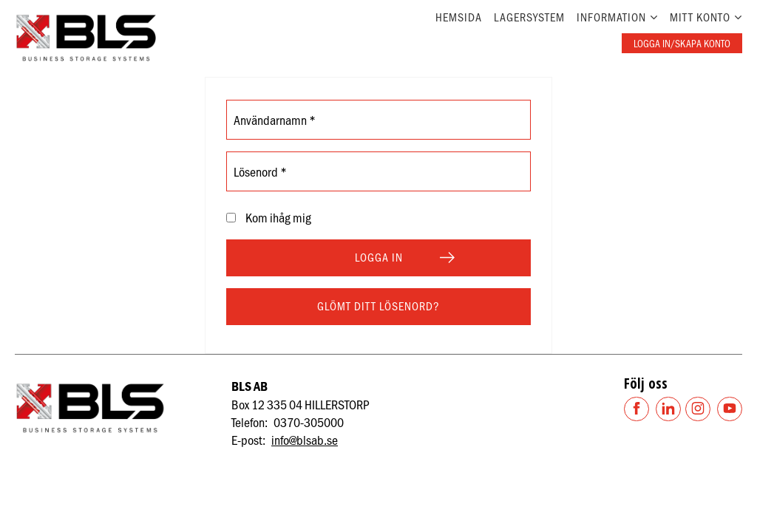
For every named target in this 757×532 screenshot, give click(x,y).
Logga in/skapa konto (682, 43)
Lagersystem (529, 17)
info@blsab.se (305, 440)
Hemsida (459, 17)
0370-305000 (309, 422)
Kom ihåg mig (278, 217)
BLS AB (249, 386)
